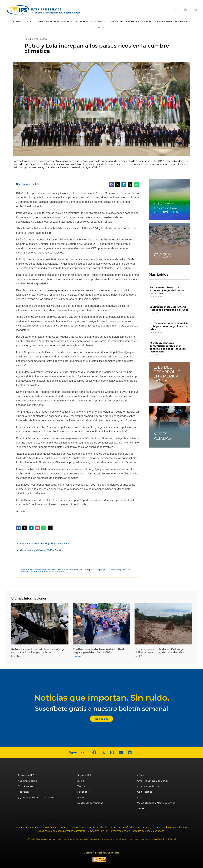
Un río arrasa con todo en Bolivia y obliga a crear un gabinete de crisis (169, 326)
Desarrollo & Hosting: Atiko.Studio (101, 853)
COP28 (50, 550)
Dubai (58, 550)
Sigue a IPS (84, 775)
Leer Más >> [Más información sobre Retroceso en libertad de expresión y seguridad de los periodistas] (156, 297)
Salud (102, 28)
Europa (141, 797)
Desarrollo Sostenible (90, 21)
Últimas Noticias (22, 21)
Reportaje (45, 544)
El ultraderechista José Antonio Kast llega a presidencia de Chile (169, 308)
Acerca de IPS (26, 775)
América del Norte (148, 786)
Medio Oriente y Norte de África (156, 803)
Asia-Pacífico (145, 792)
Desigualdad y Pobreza (124, 21)
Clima (39, 21)
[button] (196, 10)
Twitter (82, 786)
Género (147, 21)
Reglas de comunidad (90, 803)
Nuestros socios (27, 781)
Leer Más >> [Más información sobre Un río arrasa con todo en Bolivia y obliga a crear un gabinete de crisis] (156, 333)
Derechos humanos (59, 21)
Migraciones (183, 21)
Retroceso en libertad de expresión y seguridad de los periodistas (167, 290)
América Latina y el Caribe (31, 550)
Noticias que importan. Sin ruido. (102, 698)
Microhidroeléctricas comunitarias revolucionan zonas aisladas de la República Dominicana (168, 347)
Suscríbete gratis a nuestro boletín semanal (101, 709)
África (140, 775)
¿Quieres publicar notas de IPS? (37, 797)
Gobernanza (164, 21)
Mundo (141, 809)
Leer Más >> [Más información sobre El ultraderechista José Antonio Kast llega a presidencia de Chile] (156, 313)
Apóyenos (24, 792)
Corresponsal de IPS (28, 184)
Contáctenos (25, 786)
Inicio (81, 781)
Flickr (81, 797)
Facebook (83, 792)
